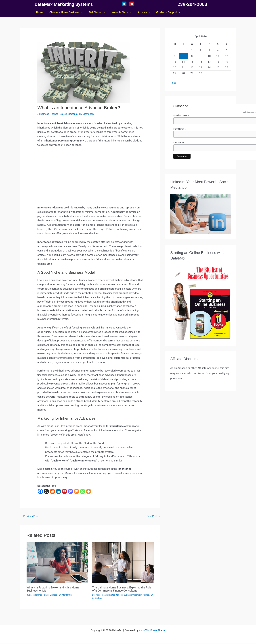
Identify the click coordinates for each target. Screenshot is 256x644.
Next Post (153, 517)
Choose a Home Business (66, 12)
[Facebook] (40, 491)
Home (40, 12)
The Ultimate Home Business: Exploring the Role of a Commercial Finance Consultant (122, 589)
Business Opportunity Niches (140, 595)
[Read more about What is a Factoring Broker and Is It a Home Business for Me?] (57, 563)
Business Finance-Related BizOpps (59, 114)
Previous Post (30, 517)
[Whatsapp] (83, 491)
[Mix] (77, 491)
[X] (46, 491)
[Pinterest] (64, 491)
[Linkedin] (58, 491)
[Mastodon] (70, 491)
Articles (144, 12)
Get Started (97, 12)
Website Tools (122, 12)
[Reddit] (52, 491)
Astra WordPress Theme (152, 631)
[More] (89, 491)
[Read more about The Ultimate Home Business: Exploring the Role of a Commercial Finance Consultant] (123, 563)
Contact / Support (168, 12)
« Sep (173, 83)
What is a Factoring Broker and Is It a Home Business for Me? (56, 589)
